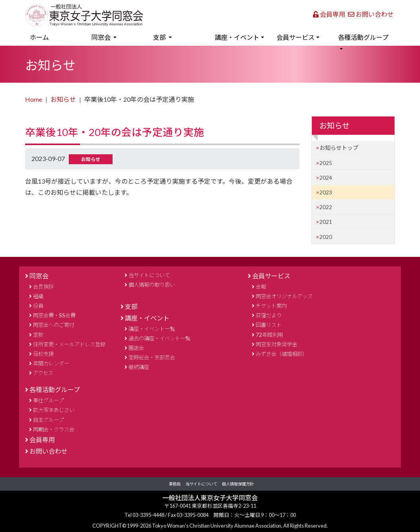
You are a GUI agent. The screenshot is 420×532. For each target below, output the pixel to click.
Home (34, 99)
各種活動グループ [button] (363, 37)
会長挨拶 (43, 287)
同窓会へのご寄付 (54, 325)
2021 (326, 222)
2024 (326, 178)
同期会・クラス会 (54, 429)
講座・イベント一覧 (152, 329)
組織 (38, 296)
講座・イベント (147, 318)
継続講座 (139, 367)
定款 (38, 335)
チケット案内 (271, 306)
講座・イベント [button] (237, 37)
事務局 (175, 484)
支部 (131, 306)
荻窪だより (269, 315)
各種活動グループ (55, 389)
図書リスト (269, 325)
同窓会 (39, 276)
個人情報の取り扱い (152, 285)
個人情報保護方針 (238, 484)
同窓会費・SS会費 (54, 315)
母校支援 (43, 354)
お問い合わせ (371, 14)
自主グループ (48, 420)
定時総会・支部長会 (152, 357)
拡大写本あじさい (54, 410)
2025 (326, 163)
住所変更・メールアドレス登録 (69, 344)
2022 (326, 207)
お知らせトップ (339, 148)
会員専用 (329, 14)
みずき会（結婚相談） (282, 354)
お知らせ (63, 99)
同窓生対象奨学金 (276, 344)
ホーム (51, 36)
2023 (326, 192)
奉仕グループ (48, 400)
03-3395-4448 (149, 515)
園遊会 (136, 348)
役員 (38, 306)
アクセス (43, 373)
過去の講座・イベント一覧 (159, 338)
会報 (261, 287)
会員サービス (271, 276)
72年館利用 (269, 335)
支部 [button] (160, 37)
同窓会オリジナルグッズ (284, 296)
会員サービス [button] (296, 37)
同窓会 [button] (102, 37)
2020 (326, 237)
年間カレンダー (51, 363)
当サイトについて (149, 275)
